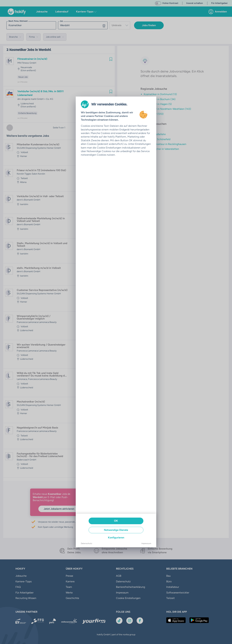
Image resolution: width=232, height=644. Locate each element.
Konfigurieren (116, 538)
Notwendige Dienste (116, 530)
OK (116, 521)
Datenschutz (87, 543)
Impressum (146, 543)
